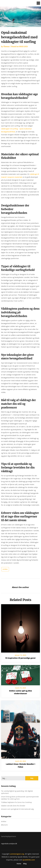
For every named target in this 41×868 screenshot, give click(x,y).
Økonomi (4, 825)
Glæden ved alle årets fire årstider (13, 806)
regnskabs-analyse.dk (9, 844)
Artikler (5, 569)
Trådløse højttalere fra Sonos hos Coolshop (16, 802)
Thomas (6, 47)
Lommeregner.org (17, 854)
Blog (25, 864)
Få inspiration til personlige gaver (20, 658)
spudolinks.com (29, 860)
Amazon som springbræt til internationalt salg (17, 809)
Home (19, 864)
